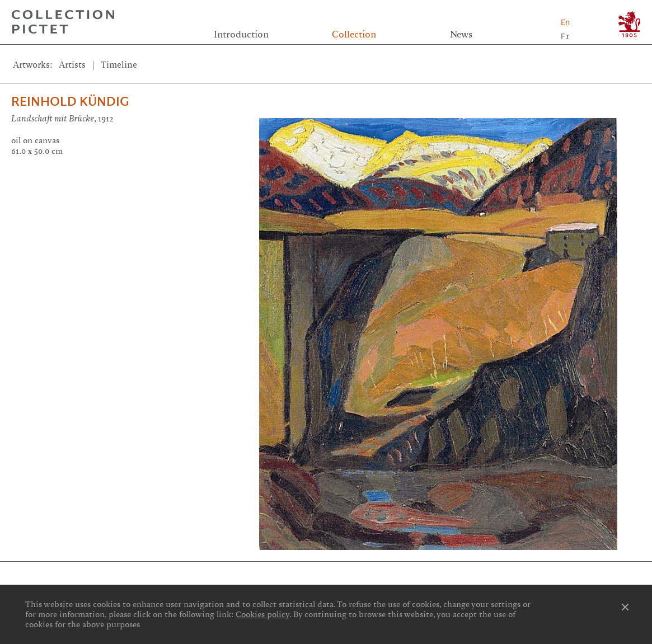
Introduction (241, 34)
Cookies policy (262, 614)
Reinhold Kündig (70, 102)
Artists (72, 65)
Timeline (119, 65)
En (565, 22)
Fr (565, 36)
